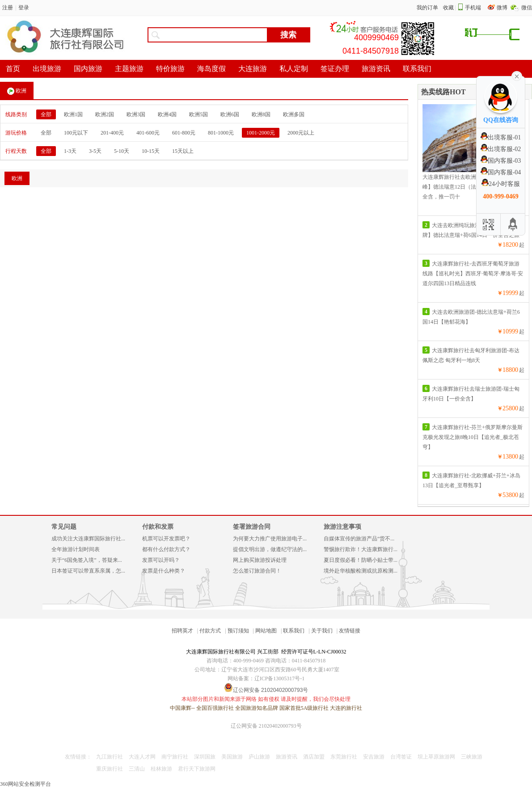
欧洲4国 (167, 114)
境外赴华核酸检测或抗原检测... (361, 571)
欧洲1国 (73, 114)
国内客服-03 (501, 161)
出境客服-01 (501, 137)
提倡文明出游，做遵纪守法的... (270, 549)
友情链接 (350, 631)
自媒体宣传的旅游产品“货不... (359, 539)
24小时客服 (501, 184)
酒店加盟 (314, 757)
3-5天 (95, 151)
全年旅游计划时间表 (76, 549)
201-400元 (112, 133)
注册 (8, 8)
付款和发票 (158, 527)
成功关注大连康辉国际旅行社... (88, 539)
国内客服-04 (501, 172)
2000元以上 (301, 133)
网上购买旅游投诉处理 (260, 560)
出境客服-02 (501, 149)
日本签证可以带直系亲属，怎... (88, 571)
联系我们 (294, 631)
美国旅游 (232, 757)
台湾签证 (401, 757)
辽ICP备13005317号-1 (280, 678)
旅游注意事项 (342, 527)
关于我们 (322, 631)
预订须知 (238, 631)
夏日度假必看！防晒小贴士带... (361, 560)
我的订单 (427, 8)
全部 (46, 114)
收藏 (448, 8)
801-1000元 (221, 133)
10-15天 (151, 151)
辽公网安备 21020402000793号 (266, 726)
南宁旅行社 (175, 757)
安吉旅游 (374, 757)
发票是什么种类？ (164, 571)
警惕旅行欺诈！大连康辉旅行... (361, 549)
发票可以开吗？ (161, 560)
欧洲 (17, 91)
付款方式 (210, 631)
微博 (503, 8)
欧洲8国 (261, 114)
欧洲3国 (136, 114)
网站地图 (266, 631)
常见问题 (64, 527)
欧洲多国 (294, 114)
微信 (527, 8)
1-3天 (70, 151)
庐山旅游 (259, 757)
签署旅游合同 (252, 527)
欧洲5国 (198, 114)
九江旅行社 (110, 757)
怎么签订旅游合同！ (257, 571)
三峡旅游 (472, 757)
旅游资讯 (287, 757)
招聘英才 (182, 631)
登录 (24, 8)
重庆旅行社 (110, 769)
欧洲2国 (105, 114)
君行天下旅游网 (197, 769)
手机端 (473, 8)
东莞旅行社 (344, 757)
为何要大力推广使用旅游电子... (270, 539)
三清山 (137, 769)
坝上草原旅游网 (436, 757)
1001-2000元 (261, 133)
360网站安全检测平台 (25, 784)
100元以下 (76, 133)
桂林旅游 (161, 769)
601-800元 (184, 133)
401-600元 (148, 133)
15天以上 (183, 151)
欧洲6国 (230, 114)
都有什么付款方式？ (166, 549)
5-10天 (122, 151)
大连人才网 (142, 757)
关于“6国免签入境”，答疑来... (87, 560)
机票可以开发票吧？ (166, 539)
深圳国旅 (205, 757)
